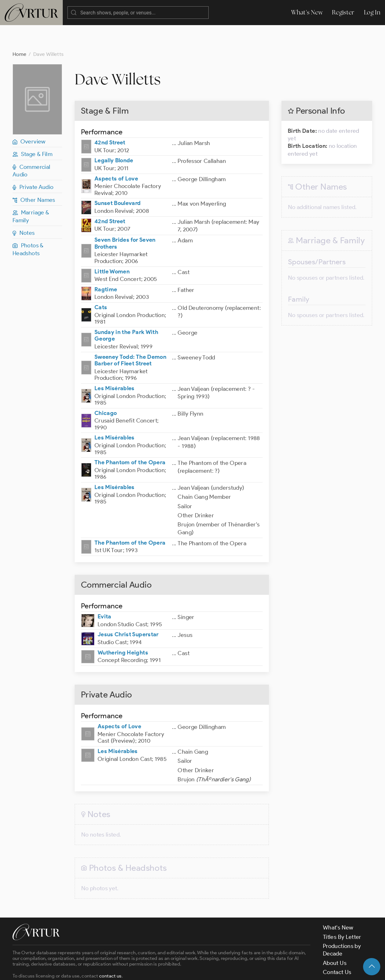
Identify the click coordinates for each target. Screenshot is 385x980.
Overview (29, 116)
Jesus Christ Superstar (128, 609)
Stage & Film (32, 129)
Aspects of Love (116, 153)
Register (343, 12)
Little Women (112, 246)
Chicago (106, 388)
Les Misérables (115, 363)
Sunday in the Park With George (126, 310)
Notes (24, 208)
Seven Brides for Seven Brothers (125, 218)
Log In (372, 12)
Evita (104, 591)
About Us (335, 938)
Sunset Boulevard (118, 178)
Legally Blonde (114, 135)
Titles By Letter (342, 912)
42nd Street (110, 117)
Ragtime (106, 264)
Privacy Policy (160, 970)
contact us (110, 951)
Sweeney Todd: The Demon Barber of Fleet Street (130, 335)
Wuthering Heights (123, 627)
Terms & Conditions (113, 970)
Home (19, 29)
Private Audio (33, 162)
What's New (307, 12)
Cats (101, 282)
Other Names (34, 175)
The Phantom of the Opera (130, 437)
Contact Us (337, 947)
